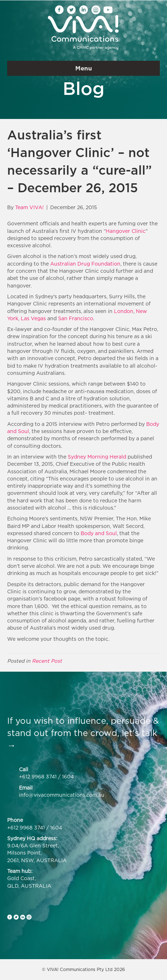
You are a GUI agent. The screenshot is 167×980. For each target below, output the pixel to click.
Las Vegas (33, 318)
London (124, 311)
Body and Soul (99, 533)
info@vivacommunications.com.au (62, 795)
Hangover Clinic (126, 231)
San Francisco (76, 318)
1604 (68, 776)
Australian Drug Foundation (85, 264)
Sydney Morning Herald (97, 457)
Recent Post (47, 661)
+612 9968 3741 (38, 776)
